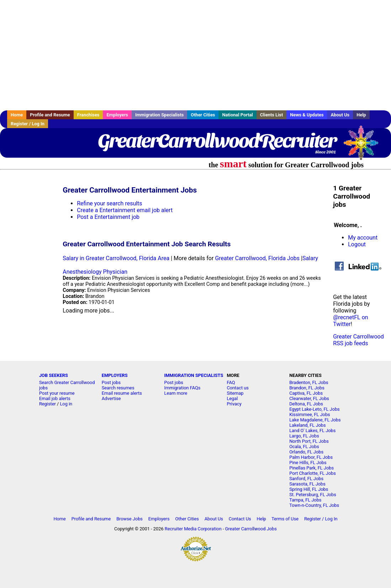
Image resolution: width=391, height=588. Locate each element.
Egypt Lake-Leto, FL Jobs (315, 409)
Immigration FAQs (183, 388)
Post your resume (57, 393)
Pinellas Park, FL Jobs (311, 468)
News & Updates (307, 115)
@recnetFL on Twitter (350, 321)
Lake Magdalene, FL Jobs (315, 420)
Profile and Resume (50, 115)
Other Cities (203, 115)
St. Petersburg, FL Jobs (313, 495)
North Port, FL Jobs (309, 441)
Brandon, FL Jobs (307, 388)
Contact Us (240, 519)
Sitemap (235, 393)
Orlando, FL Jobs (306, 452)
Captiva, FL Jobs (306, 393)
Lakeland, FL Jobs (307, 425)
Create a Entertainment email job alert (125, 210)
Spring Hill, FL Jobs (309, 489)
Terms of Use (285, 519)
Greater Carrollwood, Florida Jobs (257, 258)
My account (363, 238)
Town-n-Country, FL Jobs (314, 505)
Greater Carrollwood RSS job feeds (358, 340)
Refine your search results (109, 203)
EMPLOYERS (115, 375)
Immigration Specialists (159, 115)
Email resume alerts (122, 393)
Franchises (88, 115)
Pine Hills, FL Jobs (308, 463)
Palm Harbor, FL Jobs (311, 457)
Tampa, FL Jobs (305, 500)
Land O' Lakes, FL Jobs (312, 430)
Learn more (176, 393)
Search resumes (118, 388)
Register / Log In (28, 124)
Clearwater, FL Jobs (309, 398)
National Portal (237, 115)
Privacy (234, 404)
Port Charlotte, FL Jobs (313, 473)
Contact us (238, 388)
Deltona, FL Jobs (306, 404)
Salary (310, 258)
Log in (66, 404)
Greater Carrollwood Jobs (251, 529)
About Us (340, 115)
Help (361, 115)
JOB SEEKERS (54, 375)
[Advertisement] (195, 55)
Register (47, 404)
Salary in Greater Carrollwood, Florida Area (116, 258)
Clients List (272, 115)
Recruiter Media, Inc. (364, 146)
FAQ (231, 382)
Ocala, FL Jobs (304, 447)
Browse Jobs (130, 519)
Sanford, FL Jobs (306, 479)
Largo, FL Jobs (304, 436)
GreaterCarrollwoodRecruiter (217, 141)
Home (17, 115)
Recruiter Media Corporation (193, 529)
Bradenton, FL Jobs (309, 382)
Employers (117, 115)
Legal (232, 398)
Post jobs (111, 382)
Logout (357, 244)
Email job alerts (55, 398)
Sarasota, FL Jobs (307, 484)
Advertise (111, 398)
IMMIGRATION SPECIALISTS (194, 375)
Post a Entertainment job (108, 217)
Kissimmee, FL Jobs (310, 414)
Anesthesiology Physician (95, 272)
